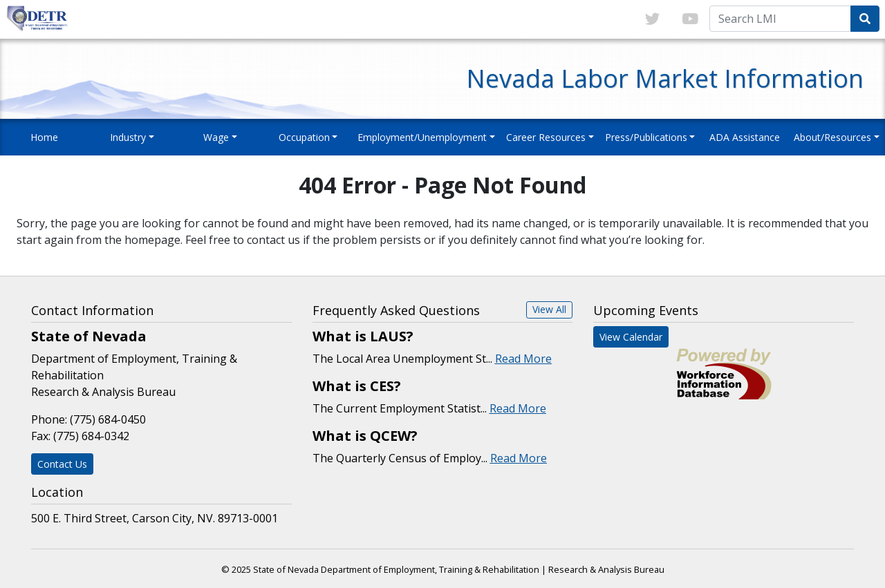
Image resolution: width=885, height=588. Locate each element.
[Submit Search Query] (865, 19)
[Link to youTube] (690, 19)
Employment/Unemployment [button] (422, 137)
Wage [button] (216, 137)
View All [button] (549, 309)
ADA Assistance (745, 137)
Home (44, 137)
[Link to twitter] (652, 19)
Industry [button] (128, 137)
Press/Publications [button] (646, 137)
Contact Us (62, 464)
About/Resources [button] (832, 137)
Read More (523, 359)
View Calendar (631, 337)
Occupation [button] (304, 137)
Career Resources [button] (546, 137)
